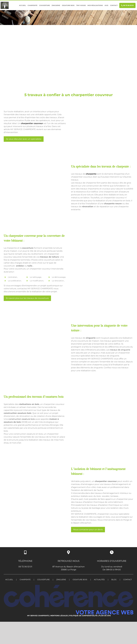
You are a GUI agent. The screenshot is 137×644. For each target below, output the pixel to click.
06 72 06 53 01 (25, 567)
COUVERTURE (43, 580)
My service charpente (38, 616)
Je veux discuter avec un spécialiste (24, 139)
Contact (128, 580)
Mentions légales (59, 616)
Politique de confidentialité (83, 616)
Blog (114, 580)
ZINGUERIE (61, 580)
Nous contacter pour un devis (88, 530)
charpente (91, 174)
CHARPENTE (25, 580)
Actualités (99, 580)
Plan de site (105, 616)
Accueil (9, 580)
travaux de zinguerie (120, 350)
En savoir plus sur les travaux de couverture (27, 298)
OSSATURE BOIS (80, 580)
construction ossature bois (22, 419)
